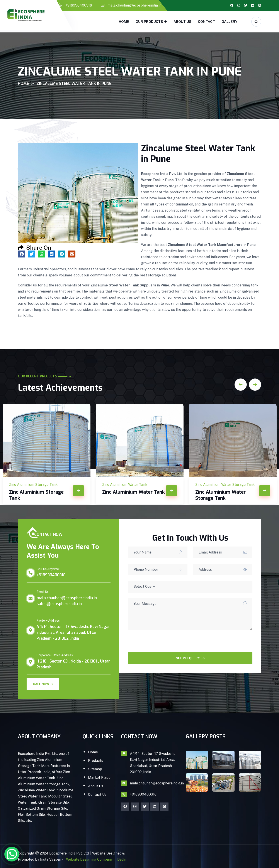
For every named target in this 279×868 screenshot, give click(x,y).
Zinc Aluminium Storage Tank (36, 495)
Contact (206, 22)
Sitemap (95, 769)
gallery (229, 22)
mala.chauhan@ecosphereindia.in (134, 5)
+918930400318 (79, 5)
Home (124, 22)
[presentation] (161, 644)
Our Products (149, 22)
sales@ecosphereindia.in (59, 604)
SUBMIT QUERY (190, 658)
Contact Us (97, 795)
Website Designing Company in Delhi (95, 859)
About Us (182, 22)
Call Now (43, 684)
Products (96, 761)
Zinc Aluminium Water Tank (134, 492)
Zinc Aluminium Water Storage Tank (220, 495)
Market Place (99, 778)
